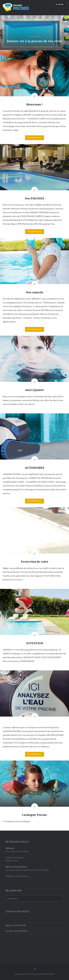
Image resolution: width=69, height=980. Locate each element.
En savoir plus (34, 138)
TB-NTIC (31, 974)
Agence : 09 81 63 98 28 (16, 925)
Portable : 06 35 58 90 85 (16, 931)
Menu (61, 4)
